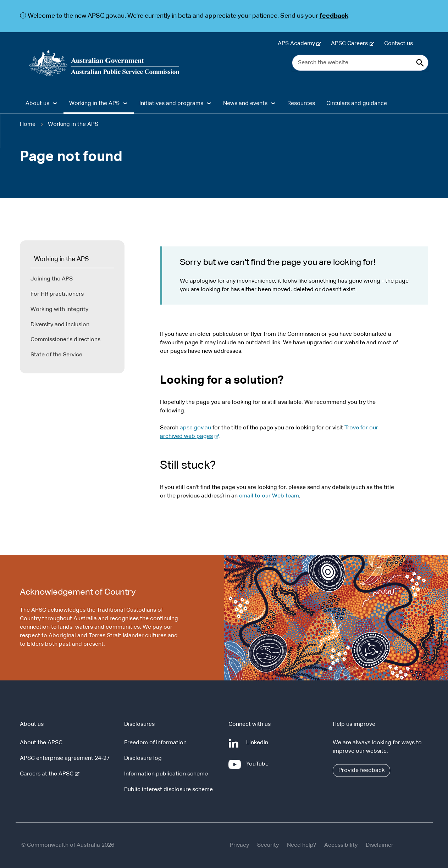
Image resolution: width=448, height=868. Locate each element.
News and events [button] (245, 104)
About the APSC (41, 743)
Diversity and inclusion (60, 325)
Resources (301, 104)
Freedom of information (155, 743)
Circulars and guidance (357, 104)
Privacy (239, 845)
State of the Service (56, 355)
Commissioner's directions (65, 340)
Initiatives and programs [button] (171, 104)
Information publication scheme (166, 774)
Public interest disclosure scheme (168, 790)
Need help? (302, 845)
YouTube (259, 767)
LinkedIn (259, 746)
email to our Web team (269, 496)
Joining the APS (52, 279)
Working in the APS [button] (94, 104)
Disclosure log (143, 758)
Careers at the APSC (48, 774)
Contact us (399, 44)
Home (28, 124)
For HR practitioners (57, 294)
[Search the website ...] (360, 63)
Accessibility (341, 845)
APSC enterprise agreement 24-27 (65, 758)
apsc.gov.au (195, 428)
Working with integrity (59, 310)
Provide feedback (361, 770)
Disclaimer (380, 845)
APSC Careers (351, 44)
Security (268, 845)
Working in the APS (73, 124)
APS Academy (298, 44)
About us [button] (37, 104)
